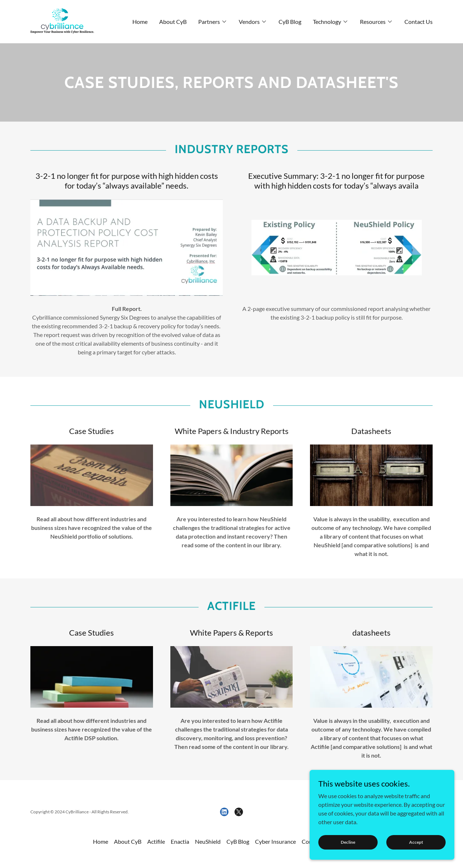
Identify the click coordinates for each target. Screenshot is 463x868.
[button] (213, 22)
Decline (348, 842)
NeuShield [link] (208, 841)
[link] (62, 21)
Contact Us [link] (419, 22)
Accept (416, 842)
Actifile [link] (156, 841)
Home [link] (140, 22)
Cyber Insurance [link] (275, 841)
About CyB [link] (173, 22)
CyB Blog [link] (290, 22)
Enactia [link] (180, 841)
